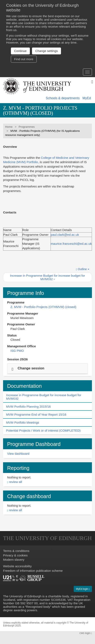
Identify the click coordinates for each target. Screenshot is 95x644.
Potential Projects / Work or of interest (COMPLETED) (43, 430)
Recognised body (38, 607)
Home (9, 127)
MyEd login (83, 589)
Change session (31, 368)
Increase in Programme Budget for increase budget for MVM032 (44, 397)
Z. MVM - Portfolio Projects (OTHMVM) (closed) (40, 110)
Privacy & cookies (15, 555)
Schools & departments (63, 98)
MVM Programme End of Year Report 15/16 (36, 414)
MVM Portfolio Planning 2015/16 (28, 407)
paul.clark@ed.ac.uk (65, 235)
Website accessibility (17, 566)
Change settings (46, 51)
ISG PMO (17, 351)
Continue (20, 51)
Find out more (24, 59)
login (86, 633)
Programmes (27, 127)
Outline (83, 269)
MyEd (87, 98)
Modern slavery (14, 560)
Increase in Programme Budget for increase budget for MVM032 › (47, 277)
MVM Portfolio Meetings (23, 422)
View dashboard (18, 454)
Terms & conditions (16, 551)
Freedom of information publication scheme (33, 571)
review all (15, 482)
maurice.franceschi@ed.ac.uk (71, 244)
